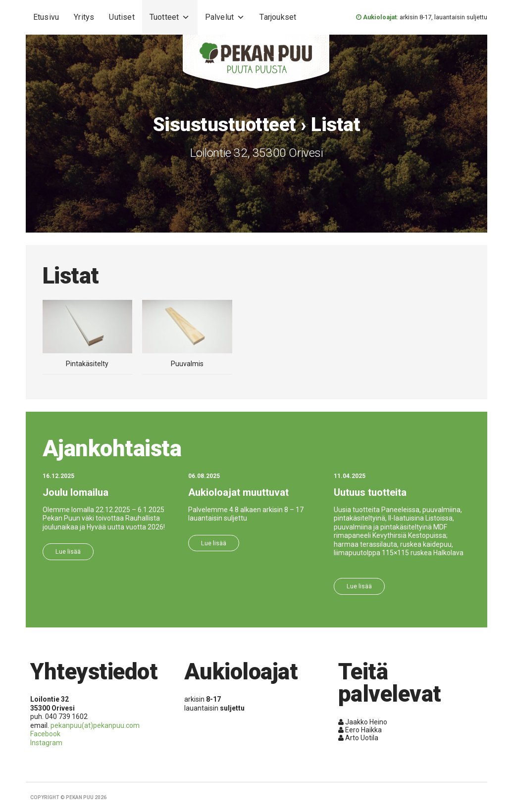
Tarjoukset (278, 17)
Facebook (45, 734)
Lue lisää (68, 551)
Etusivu (46, 17)
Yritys (84, 17)
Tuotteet (170, 17)
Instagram (46, 743)
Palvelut (225, 17)
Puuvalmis (187, 360)
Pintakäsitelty (88, 360)
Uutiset (122, 17)
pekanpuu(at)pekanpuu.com (95, 725)
